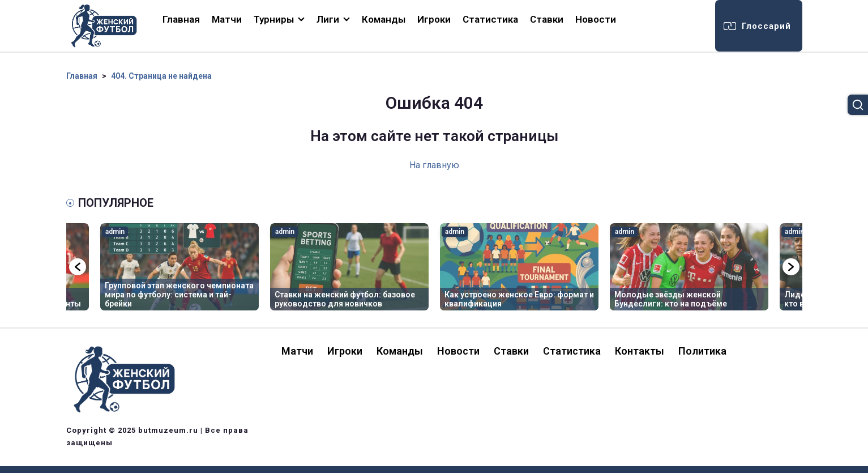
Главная (181, 19)
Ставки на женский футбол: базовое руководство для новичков (345, 299)
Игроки (434, 19)
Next (791, 267)
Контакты (640, 351)
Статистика (490, 19)
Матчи (227, 19)
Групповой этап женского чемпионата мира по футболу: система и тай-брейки (179, 295)
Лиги (328, 19)
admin (115, 232)
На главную (434, 165)
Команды (384, 19)
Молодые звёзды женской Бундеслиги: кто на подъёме (671, 299)
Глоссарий (766, 26)
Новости (596, 19)
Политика (702, 351)
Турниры (274, 19)
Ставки (547, 19)
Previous (78, 267)
